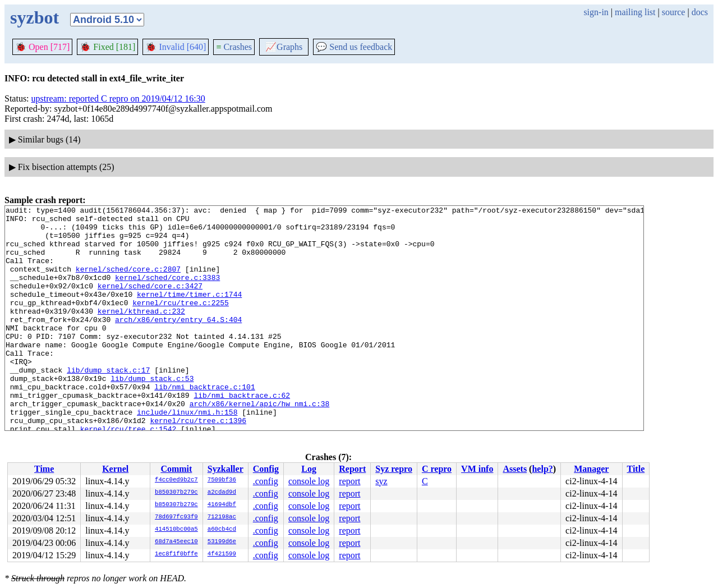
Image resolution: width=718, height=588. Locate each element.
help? (542, 469)
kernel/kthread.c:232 (141, 333)
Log (309, 469)
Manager (591, 469)
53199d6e (222, 542)
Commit (176, 469)
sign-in (596, 12)
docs (700, 12)
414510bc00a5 (176, 530)
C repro (437, 469)
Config (266, 469)
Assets (515, 469)
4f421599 (222, 554)
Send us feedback (354, 47)
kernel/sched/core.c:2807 (128, 282)
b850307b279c (176, 493)
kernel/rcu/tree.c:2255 (181, 323)
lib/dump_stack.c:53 (152, 414)
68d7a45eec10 (176, 542)
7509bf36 (222, 480)
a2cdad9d (222, 493)
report (349, 481)
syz (381, 481)
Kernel (115, 469)
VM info (477, 469)
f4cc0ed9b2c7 (176, 480)
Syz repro (394, 469)
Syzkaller (225, 469)
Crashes (234, 47)
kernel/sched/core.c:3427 (150, 302)
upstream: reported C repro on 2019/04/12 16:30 (118, 98)
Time (44, 469)
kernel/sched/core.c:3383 (167, 292)
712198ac (222, 517)
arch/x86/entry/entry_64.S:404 (178, 343)
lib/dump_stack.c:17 (108, 403)
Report (352, 469)
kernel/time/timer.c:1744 (189, 313)
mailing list (635, 12)
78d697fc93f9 (176, 517)
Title (636, 469)
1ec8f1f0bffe (176, 554)
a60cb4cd (222, 530)
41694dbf (222, 505)
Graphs (284, 47)
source (674, 12)
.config (266, 481)
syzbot (34, 17)
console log (309, 481)
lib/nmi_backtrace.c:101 (204, 424)
